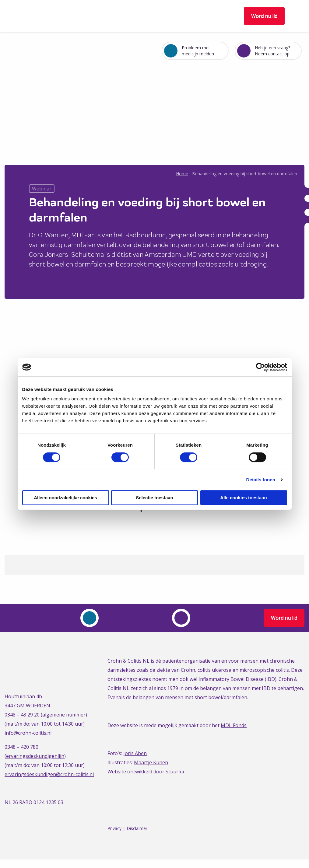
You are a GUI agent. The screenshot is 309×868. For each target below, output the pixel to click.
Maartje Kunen (151, 762)
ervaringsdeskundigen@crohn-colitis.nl (49, 774)
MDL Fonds (234, 725)
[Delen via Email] (170, 522)
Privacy (114, 829)
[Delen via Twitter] (148, 522)
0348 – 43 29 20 (22, 715)
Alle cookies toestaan (243, 498)
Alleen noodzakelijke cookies (65, 498)
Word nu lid (264, 16)
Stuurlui (175, 772)
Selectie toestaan (154, 498)
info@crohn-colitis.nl (28, 733)
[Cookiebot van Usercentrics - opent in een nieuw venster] (260, 367)
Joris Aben (135, 753)
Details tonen (261, 480)
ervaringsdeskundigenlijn (35, 756)
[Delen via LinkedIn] (159, 522)
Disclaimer (137, 829)
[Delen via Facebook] (137, 522)
